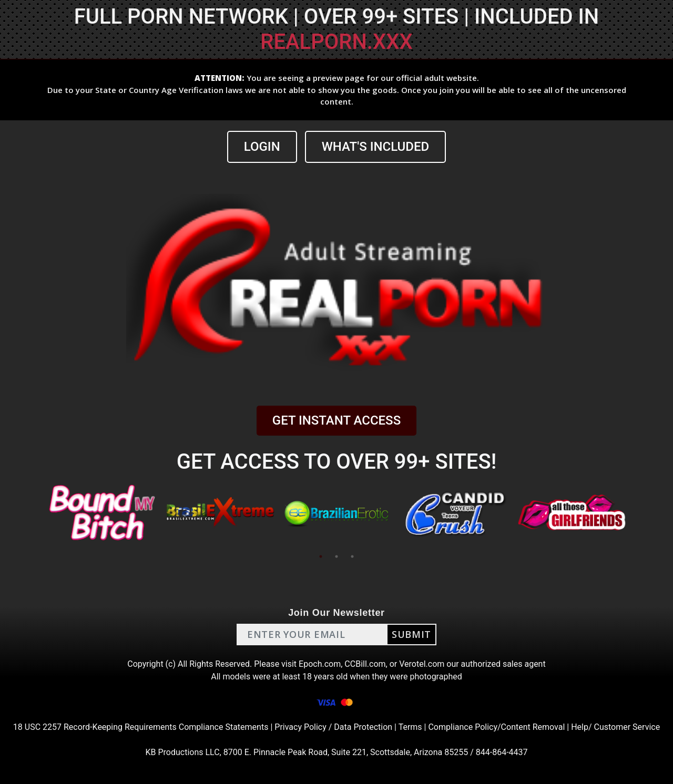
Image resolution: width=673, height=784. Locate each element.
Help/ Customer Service (615, 727)
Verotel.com (422, 664)
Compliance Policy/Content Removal (496, 727)
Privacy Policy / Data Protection (333, 727)
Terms (410, 727)
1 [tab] (321, 556)
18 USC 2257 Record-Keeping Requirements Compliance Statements (141, 727)
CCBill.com (365, 664)
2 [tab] (336, 556)
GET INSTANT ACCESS (336, 420)
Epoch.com (320, 664)
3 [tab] (352, 556)
